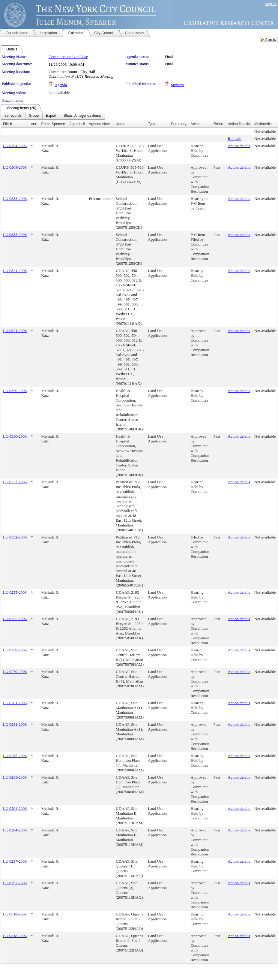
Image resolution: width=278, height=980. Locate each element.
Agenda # (77, 124)
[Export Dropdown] (51, 116)
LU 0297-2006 (15, 861)
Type (152, 124)
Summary (179, 124)
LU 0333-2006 (15, 199)
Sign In (271, 4)
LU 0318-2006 (15, 914)
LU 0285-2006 (15, 756)
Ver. (34, 124)
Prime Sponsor (53, 124)
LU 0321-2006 (15, 271)
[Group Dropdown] (34, 116)
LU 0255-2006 (15, 592)
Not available (59, 93)
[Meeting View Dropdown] (82, 116)
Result (219, 124)
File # (7, 124)
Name (121, 124)
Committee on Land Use (68, 57)
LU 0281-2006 (15, 703)
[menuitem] (13, 116)
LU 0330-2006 (15, 391)
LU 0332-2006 (15, 482)
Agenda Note (99, 124)
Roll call (235, 139)
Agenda (61, 85)
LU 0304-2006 (15, 146)
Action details (239, 146)
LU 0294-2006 (15, 808)
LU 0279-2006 (15, 650)
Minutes (177, 85)
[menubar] (53, 116)
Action (195, 124)
